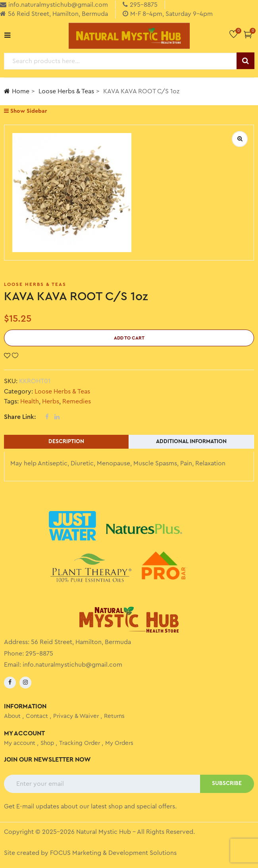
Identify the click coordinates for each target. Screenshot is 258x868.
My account (20, 743)
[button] (248, 34)
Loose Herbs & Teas (66, 91)
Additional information (191, 442)
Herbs (51, 401)
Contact (37, 716)
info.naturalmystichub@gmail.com (72, 665)
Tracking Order (80, 743)
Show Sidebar (25, 111)
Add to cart (129, 338)
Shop (47, 743)
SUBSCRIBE (227, 783)
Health (30, 401)
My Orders (119, 743)
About (12, 716)
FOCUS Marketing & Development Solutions (113, 853)
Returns (114, 716)
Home (17, 91)
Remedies (77, 401)
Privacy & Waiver (76, 716)
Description (66, 442)
